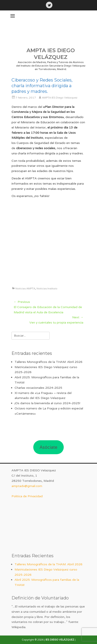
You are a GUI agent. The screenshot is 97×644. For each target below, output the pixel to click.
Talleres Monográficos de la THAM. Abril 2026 (48, 362)
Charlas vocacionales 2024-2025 (38, 388)
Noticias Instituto (47, 288)
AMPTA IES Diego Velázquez (60, 98)
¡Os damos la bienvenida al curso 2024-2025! (47, 403)
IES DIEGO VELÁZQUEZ (60, 640)
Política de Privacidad (27, 496)
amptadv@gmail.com (27, 486)
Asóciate (48, 447)
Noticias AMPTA (25, 288)
